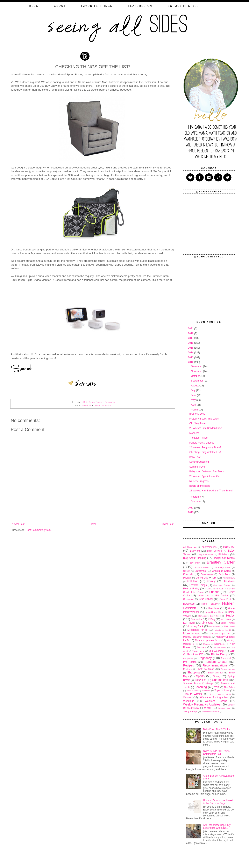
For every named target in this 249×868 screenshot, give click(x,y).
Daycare (187, 578)
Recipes (188, 665)
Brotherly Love (197, 414)
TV (210, 694)
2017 (191, 338)
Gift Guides (222, 596)
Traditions (206, 691)
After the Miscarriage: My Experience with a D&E (217, 827)
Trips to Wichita (193, 694)
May (194, 400)
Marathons (215, 626)
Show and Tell (216, 673)
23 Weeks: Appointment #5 (204, 476)
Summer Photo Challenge (198, 684)
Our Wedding (216, 651)
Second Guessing (199, 462)
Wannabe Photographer (214, 697)
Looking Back (196, 626)
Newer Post (18, 524)
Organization (198, 651)
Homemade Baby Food (209, 616)
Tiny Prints (229, 687)
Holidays (214, 608)
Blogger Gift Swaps (224, 558)
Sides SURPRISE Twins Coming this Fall (216, 753)
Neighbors (219, 644)
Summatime (220, 680)
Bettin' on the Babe (200, 486)
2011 (191, 508)
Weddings (189, 701)
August (195, 386)
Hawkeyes (189, 604)
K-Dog (211, 619)
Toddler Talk (192, 691)
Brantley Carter (221, 562)
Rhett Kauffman (205, 669)
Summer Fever (197, 467)
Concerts (188, 574)
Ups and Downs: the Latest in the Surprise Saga (218, 802)
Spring (217, 676)
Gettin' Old (203, 596)
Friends (214, 592)
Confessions (207, 574)
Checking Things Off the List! (205, 452)
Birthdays (223, 554)
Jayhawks (196, 619)
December (197, 366)
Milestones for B (197, 630)
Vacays (187, 697)
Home (93, 524)
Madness (194, 433)
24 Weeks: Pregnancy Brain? (205, 447)
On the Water (219, 647)
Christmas (200, 571)
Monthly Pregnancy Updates (197, 637)
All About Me (190, 547)
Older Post (168, 524)
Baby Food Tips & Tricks (216, 729)
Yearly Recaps (190, 711)
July (194, 390)
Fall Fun (193, 581)
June (194, 395)
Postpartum (188, 658)
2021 (191, 329)
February (196, 497)
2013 (191, 357)
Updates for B (224, 694)
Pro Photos (190, 662)
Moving (207, 644)
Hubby (230, 616)
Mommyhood (192, 633)
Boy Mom (195, 563)
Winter (208, 708)
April (194, 405)
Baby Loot (195, 457)
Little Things (228, 623)
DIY (214, 578)
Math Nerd (229, 626)
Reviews (187, 669)
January (196, 501)
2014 (191, 353)
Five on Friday (191, 589)
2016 (191, 343)
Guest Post (225, 599)
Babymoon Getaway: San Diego (207, 471)
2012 (191, 362)
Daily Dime (225, 574)
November (197, 371)
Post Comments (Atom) (39, 530)
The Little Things (198, 438)
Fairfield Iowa (229, 578)
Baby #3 (195, 551)
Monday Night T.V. (220, 634)
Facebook (87, 406)
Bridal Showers (202, 568)
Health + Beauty (209, 604)
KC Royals (189, 623)
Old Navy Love (197, 423)
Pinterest (106, 406)
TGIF (217, 687)
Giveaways (189, 599)
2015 (191, 348)
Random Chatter (216, 662)
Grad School (206, 599)
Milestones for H (223, 630)
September (197, 381)
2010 (191, 512)
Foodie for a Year (214, 589)
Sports (200, 676)
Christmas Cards (221, 571)
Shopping (194, 672)
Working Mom (225, 708)
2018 (191, 333)
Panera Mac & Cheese (202, 443)
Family (211, 581)
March (195, 410)
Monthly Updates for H (208, 640)
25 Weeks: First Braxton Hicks (206, 428)
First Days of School (222, 585)
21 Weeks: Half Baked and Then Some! (211, 491)
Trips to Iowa (222, 690)
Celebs (187, 571)
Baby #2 (229, 547)
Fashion (229, 581)
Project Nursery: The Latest (204, 419)
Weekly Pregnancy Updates (202, 704)
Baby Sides (89, 402)
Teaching (201, 687)
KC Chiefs (226, 619)
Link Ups (208, 623)
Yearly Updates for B (210, 712)
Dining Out (202, 578)
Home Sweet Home (214, 612)
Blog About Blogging (195, 558)
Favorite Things (198, 585)
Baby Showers (215, 551)
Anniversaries (209, 547)
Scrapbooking (228, 669)
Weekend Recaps (216, 701)
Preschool (226, 658)
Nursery (100, 402)
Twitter (97, 406)
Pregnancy (110, 402)
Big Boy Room (206, 555)
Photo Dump (220, 654)
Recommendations (215, 665)
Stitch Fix (200, 680)
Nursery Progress (199, 481)
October (196, 376)
